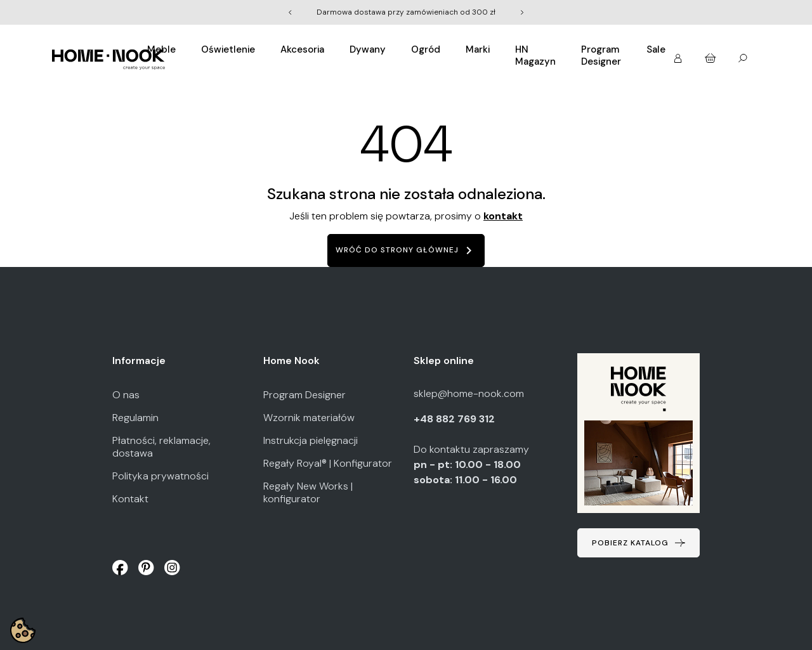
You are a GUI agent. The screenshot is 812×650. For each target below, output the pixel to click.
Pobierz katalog (630, 543)
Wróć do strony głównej (406, 250)
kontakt (503, 216)
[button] (679, 54)
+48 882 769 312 (455, 419)
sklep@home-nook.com (469, 393)
